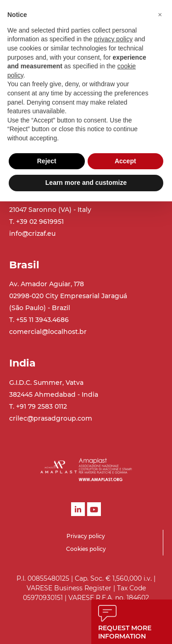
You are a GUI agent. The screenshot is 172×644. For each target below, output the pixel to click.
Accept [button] (125, 161)
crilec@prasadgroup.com (51, 418)
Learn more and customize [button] (86, 183)
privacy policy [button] (113, 39)
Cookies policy (86, 549)
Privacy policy (86, 536)
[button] (160, 15)
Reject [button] (47, 161)
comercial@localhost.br (48, 332)
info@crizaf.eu (32, 233)
